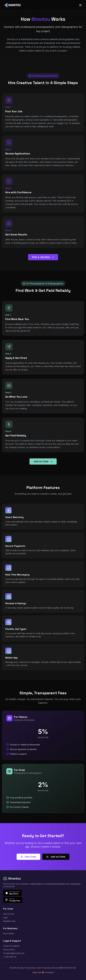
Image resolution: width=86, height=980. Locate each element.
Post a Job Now (43, 257)
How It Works (9, 934)
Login (5, 917)
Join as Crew (43, 461)
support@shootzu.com (14, 953)
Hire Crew (28, 857)
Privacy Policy (9, 950)
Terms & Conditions (11, 946)
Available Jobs (9, 921)
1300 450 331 (10, 957)
